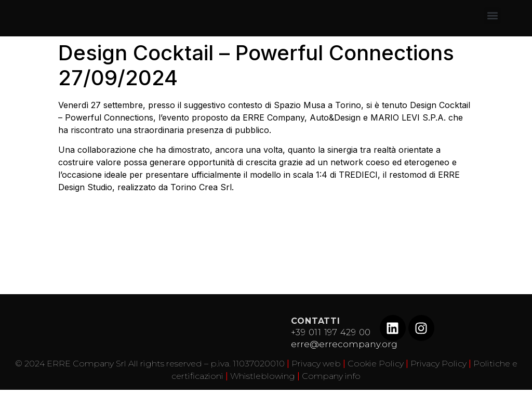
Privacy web (316, 364)
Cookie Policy (376, 364)
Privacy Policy (438, 364)
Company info (331, 376)
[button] (492, 16)
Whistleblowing (263, 376)
